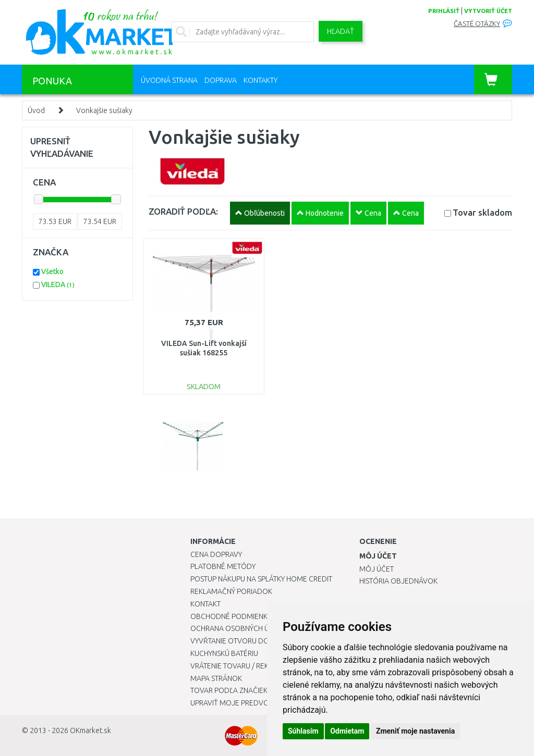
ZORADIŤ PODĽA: (183, 211)
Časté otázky (477, 24)
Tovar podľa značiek (229, 690)
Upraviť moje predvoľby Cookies (251, 703)
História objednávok (398, 581)
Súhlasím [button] (303, 731)
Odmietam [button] (347, 731)
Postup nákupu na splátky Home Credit (261, 579)
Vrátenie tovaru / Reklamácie (244, 666)
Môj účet (377, 569)
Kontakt (205, 604)
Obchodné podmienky (231, 616)
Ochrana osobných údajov (242, 628)
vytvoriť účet (488, 11)
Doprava (221, 80)
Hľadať (341, 31)
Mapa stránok (216, 678)
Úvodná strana (169, 80)
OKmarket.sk (90, 730)
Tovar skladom (482, 212)
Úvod (36, 110)
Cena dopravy (216, 554)
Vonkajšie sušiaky (104, 110)
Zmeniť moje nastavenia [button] (415, 731)
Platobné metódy (223, 566)
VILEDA (58, 284)
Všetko (52, 271)
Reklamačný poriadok (231, 591)
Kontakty (260, 80)
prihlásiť (444, 11)
